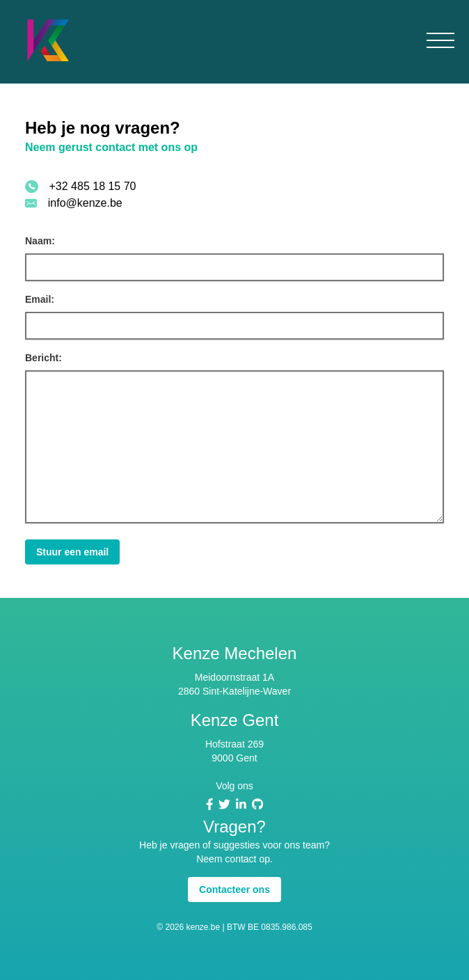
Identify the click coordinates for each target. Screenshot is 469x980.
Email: (40, 299)
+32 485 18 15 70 (93, 186)
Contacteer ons (234, 890)
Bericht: (43, 358)
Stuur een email (72, 552)
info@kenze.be (85, 203)
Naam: (40, 241)
